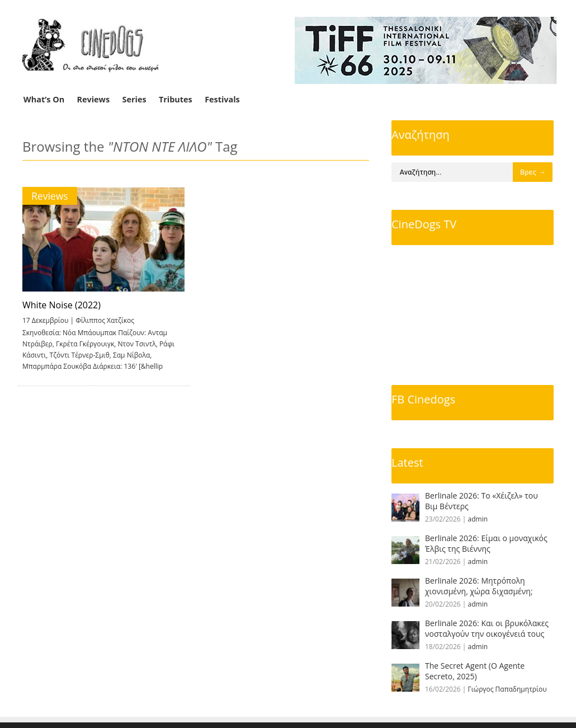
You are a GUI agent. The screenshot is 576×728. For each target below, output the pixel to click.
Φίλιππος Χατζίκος (105, 320)
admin (478, 519)
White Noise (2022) (62, 305)
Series (134, 99)
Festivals (222, 99)
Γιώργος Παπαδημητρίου (507, 689)
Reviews (94, 99)
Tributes (176, 99)
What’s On (44, 99)
